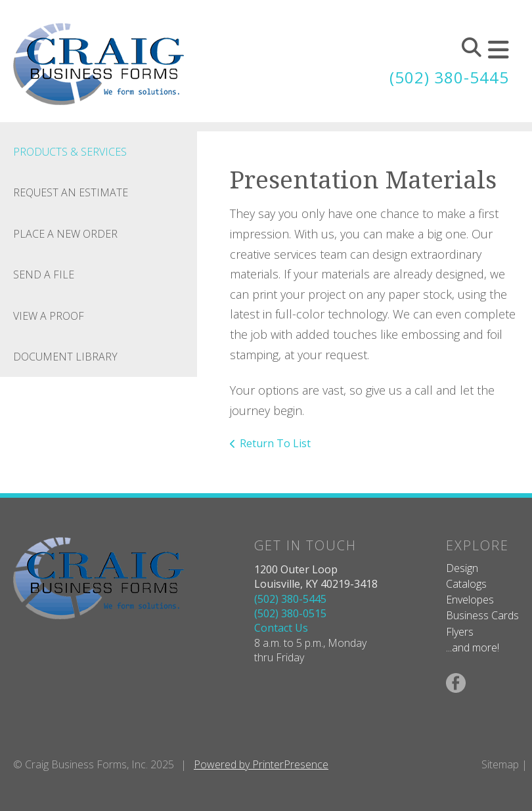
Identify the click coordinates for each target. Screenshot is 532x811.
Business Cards (482, 615)
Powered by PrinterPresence (261, 764)
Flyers (460, 632)
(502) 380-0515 (290, 613)
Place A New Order (65, 234)
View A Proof (49, 316)
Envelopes (470, 600)
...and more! (473, 647)
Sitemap (500, 764)
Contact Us (281, 628)
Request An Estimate (71, 192)
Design (462, 568)
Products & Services (70, 152)
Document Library (65, 357)
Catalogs (466, 584)
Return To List (275, 443)
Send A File (44, 274)
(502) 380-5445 (449, 77)
